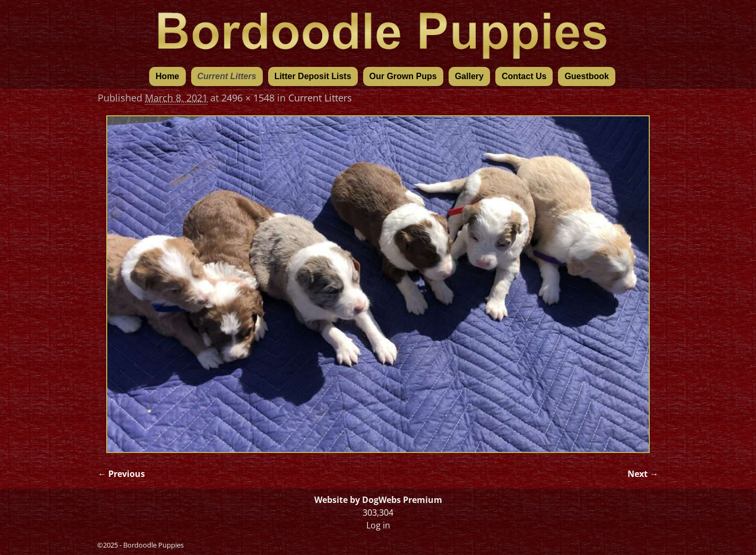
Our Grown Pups (403, 76)
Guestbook (587, 76)
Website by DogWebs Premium (378, 500)
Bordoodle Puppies (153, 545)
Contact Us (524, 76)
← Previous (121, 474)
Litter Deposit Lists (313, 76)
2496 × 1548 (248, 98)
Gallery (469, 76)
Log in (378, 525)
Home (167, 76)
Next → (643, 474)
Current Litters (227, 76)
